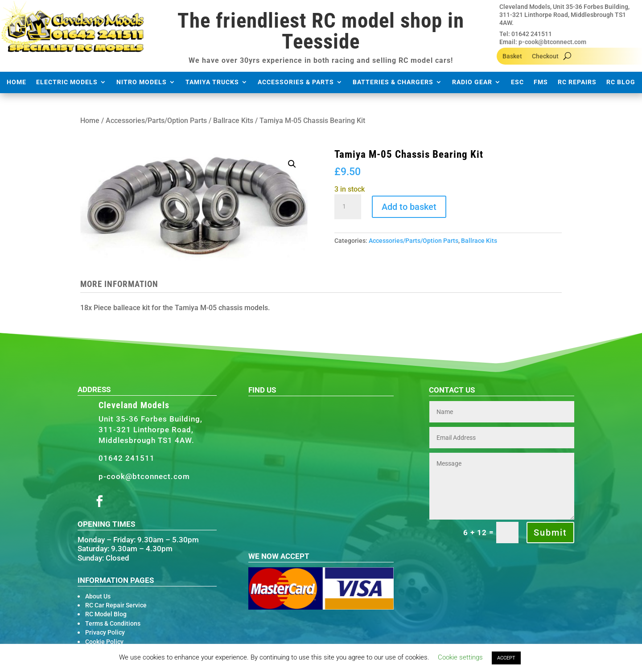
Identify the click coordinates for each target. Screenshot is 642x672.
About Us (98, 596)
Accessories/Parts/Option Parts (156, 121)
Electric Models (67, 82)
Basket (512, 56)
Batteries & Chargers (393, 82)
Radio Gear (472, 82)
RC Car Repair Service (116, 605)
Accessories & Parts (296, 82)
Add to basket (409, 207)
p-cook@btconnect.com (552, 42)
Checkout (545, 56)
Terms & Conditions (113, 623)
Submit (550, 533)
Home (16, 82)
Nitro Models (142, 82)
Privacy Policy (105, 632)
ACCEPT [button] (506, 658)
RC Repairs (577, 82)
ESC (517, 82)
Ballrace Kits (233, 121)
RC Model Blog (106, 614)
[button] (292, 164)
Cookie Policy (104, 642)
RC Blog (621, 82)
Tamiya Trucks (212, 82)
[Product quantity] (348, 207)
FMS (541, 82)
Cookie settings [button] (460, 657)
